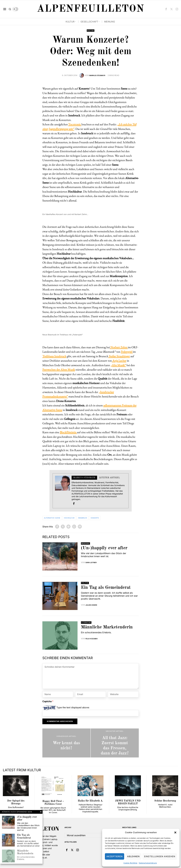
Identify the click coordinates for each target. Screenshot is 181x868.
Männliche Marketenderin (107, 628)
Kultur (91, 31)
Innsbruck (94, 518)
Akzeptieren (115, 856)
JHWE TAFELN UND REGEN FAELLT (128, 802)
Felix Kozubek (93, 639)
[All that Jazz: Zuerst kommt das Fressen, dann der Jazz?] (115, 743)
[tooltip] (166, 9)
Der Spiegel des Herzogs (16, 802)
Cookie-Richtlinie (130, 863)
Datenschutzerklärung (148, 863)
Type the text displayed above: (73, 708)
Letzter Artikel (109, 478)
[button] (175, 832)
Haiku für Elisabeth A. (90, 801)
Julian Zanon (92, 605)
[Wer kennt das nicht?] (66, 743)
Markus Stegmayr (97, 76)
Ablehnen (133, 856)
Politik (85, 583)
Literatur (87, 623)
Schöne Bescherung (165, 801)
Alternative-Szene (55, 518)
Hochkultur (77, 518)
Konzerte (110, 518)
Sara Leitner (92, 563)
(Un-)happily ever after (104, 549)
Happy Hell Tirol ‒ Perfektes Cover (53, 803)
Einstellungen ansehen (160, 856)
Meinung (86, 544)
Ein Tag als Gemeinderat (106, 588)
